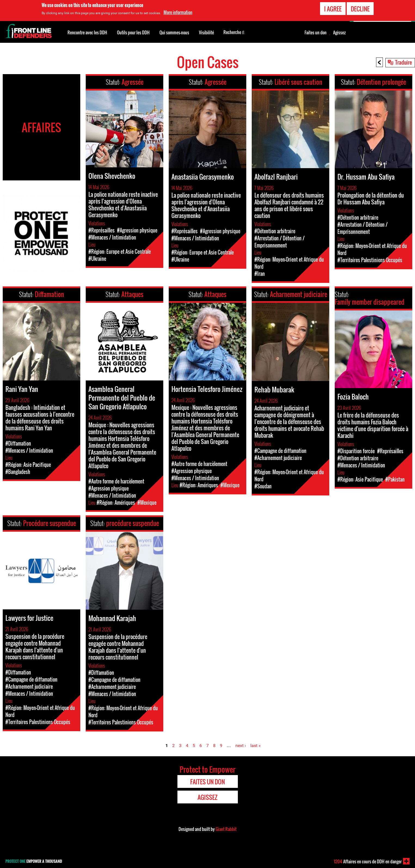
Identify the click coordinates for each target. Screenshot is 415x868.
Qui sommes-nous (174, 32)
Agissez (339, 32)
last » (256, 745)
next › (241, 745)
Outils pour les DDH (133, 32)
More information (178, 12)
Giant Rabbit (226, 829)
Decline (360, 9)
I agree (333, 9)
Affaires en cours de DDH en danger (368, 861)
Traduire (404, 62)
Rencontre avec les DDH (87, 32)
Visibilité (206, 32)
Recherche (234, 32)
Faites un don (316, 32)
